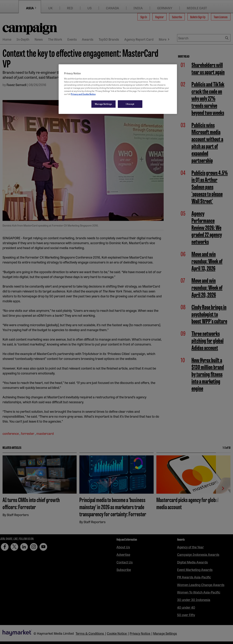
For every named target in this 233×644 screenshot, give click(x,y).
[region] (118, 89)
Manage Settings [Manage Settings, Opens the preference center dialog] (103, 104)
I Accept (130, 104)
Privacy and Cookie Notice (83, 94)
